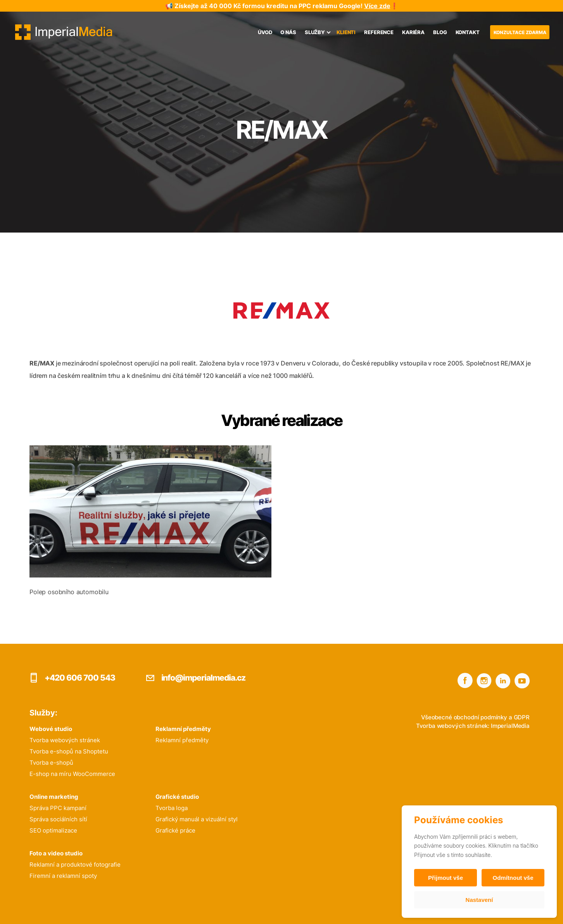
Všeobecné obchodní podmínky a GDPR (475, 717)
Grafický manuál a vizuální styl (197, 819)
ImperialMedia (510, 726)
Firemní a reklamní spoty (63, 876)
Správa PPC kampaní (58, 808)
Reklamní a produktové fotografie (75, 865)
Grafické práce (175, 830)
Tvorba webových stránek (65, 740)
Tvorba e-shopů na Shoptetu (69, 751)
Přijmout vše (446, 878)
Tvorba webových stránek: (453, 726)
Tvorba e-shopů (51, 763)
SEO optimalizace (53, 830)
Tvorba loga (172, 808)
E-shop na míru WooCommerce (72, 774)
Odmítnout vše (513, 878)
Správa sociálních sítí (58, 819)
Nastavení (479, 900)
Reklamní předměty (182, 740)
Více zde (377, 6)
